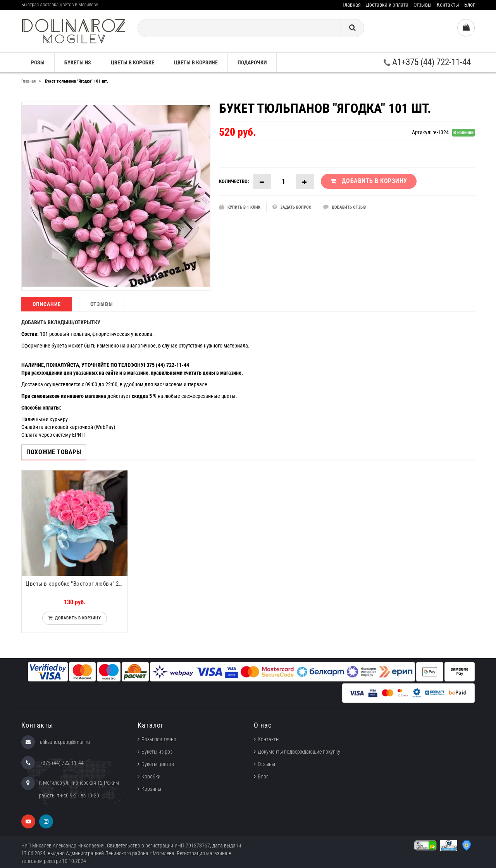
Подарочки (252, 62)
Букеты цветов (158, 764)
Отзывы (423, 5)
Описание (47, 304)
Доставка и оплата (387, 5)
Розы (38, 62)
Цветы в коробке (133, 62)
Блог (469, 5)
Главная (352, 5)
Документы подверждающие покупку (299, 752)
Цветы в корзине (196, 62)
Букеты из (78, 62)
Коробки (151, 776)
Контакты (448, 5)
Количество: (234, 181)
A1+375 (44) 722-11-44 (427, 62)
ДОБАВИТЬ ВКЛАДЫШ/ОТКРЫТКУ (61, 322)
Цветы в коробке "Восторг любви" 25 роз (77, 584)
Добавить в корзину (77, 618)
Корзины (151, 789)
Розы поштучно (159, 739)
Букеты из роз (157, 752)
